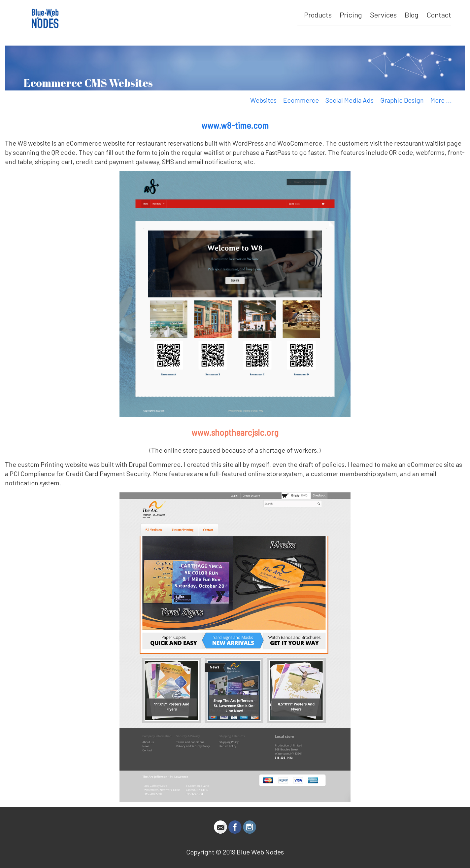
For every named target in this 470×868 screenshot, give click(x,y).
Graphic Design (402, 100)
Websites (263, 100)
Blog (412, 15)
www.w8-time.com (235, 125)
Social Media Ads (350, 100)
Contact (439, 15)
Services (383, 15)
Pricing (351, 15)
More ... (441, 100)
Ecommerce (301, 100)
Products (318, 15)
